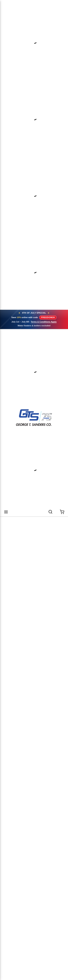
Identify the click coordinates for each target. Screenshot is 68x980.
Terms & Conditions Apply (44, 322)
